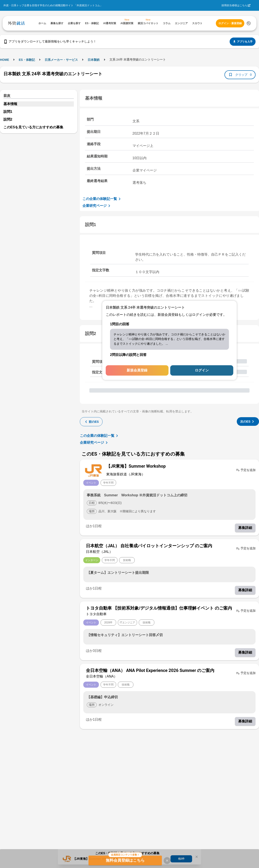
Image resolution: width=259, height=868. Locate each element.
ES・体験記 (27, 60)
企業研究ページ (97, 206)
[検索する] (249, 23)
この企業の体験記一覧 (102, 199)
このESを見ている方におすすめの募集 (33, 127)
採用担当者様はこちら (234, 5)
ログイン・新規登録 (230, 23)
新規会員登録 (137, 370)
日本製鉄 (94, 60)
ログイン (202, 370)
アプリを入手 (243, 42)
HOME (5, 60)
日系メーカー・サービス (61, 60)
